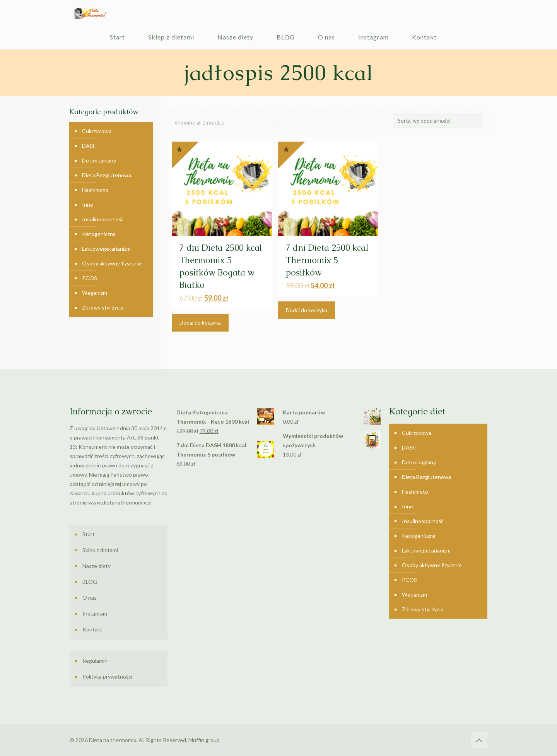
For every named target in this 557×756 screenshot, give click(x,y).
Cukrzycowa (97, 131)
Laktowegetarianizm (106, 249)
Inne (88, 204)
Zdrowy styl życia (103, 307)
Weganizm (95, 293)
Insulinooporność (103, 219)
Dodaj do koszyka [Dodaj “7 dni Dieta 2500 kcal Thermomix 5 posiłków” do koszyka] (307, 310)
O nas (90, 598)
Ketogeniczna (99, 234)
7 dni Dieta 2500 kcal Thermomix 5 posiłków (327, 260)
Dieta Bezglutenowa (107, 175)
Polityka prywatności (107, 676)
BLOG (90, 582)
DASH (89, 146)
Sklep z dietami (100, 550)
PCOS (90, 278)
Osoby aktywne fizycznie (112, 263)
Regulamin (95, 661)
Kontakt (92, 629)
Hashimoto (95, 190)
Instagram (95, 613)
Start (89, 534)
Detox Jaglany (99, 160)
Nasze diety (97, 566)
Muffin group (204, 740)
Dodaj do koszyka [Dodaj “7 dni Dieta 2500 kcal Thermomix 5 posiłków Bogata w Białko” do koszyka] (200, 322)
